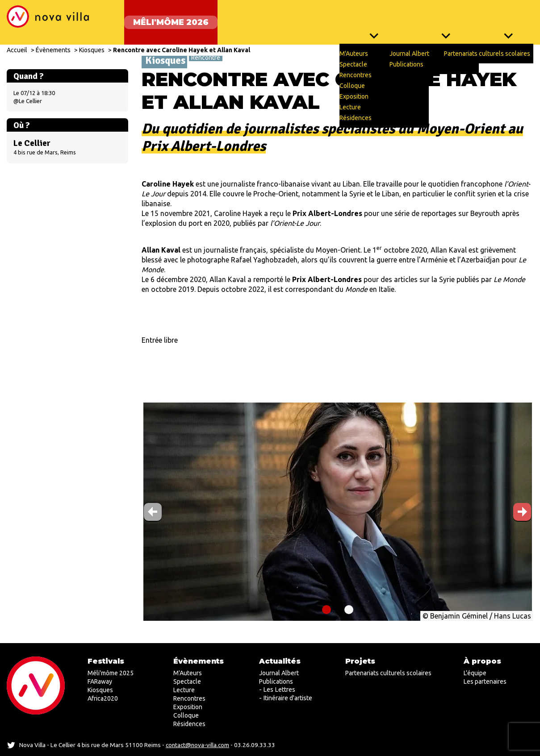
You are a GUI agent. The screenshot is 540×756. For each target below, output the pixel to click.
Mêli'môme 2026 (162, 18)
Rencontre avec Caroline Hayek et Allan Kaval (182, 41)
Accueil (17, 41)
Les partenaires (485, 681)
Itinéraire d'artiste (288, 698)
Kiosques (301, 18)
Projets (508, 18)
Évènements (369, 18)
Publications (276, 681)
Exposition (188, 707)
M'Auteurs (188, 673)
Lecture (184, 690)
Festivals (106, 661)
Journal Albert (279, 673)
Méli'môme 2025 (111, 673)
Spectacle (187, 681)
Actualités (443, 18)
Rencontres (189, 698)
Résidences (189, 724)
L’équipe (475, 673)
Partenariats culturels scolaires (388, 673)
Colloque (186, 715)
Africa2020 (103, 698)
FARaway (240, 18)
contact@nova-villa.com (197, 745)
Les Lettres (279, 690)
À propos (482, 661)
